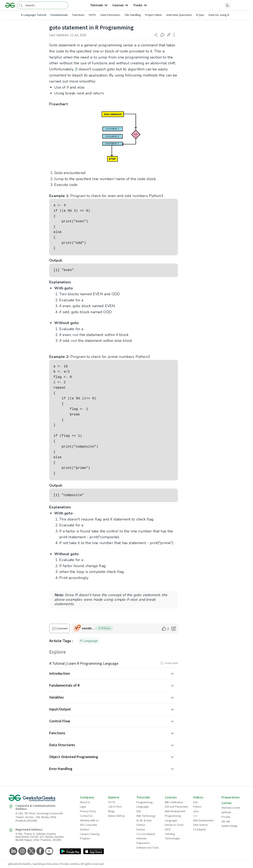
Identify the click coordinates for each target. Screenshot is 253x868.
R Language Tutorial (33, 15)
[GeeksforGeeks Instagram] (22, 851)
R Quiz (200, 15)
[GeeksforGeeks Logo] (41, 799)
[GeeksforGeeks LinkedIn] (13, 851)
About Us (85, 802)
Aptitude (226, 812)
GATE (168, 830)
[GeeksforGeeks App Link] (70, 852)
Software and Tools (147, 848)
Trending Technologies (172, 836)
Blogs (111, 811)
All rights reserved (92, 864)
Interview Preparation (143, 841)
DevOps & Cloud (174, 825)
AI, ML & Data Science (144, 823)
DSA (139, 811)
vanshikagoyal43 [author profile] (89, 628)
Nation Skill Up (116, 816)
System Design (230, 826)
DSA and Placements (176, 807)
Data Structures (110, 15)
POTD (112, 802)
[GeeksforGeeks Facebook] (40, 851)
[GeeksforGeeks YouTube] (49, 851)
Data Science (200, 825)
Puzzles (226, 817)
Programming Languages (144, 805)
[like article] (165, 629)
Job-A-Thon (115, 807)
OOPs (92, 15)
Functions (78, 15)
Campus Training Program (90, 836)
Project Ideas (154, 15)
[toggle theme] (228, 5)
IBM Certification (174, 802)
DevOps (141, 830)
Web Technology (146, 816)
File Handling (133, 15)
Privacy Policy (88, 811)
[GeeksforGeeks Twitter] (31, 851)
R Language (89, 641)
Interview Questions (179, 15)
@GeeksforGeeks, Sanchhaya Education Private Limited (44, 864)
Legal (83, 807)
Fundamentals (59, 15)
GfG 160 (226, 822)
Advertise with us (89, 821)
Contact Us (86, 816)
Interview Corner (231, 808)
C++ (195, 816)
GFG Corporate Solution (88, 827)
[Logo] (10, 5)
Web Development (175, 811)
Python (197, 807)
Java (196, 811)
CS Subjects (200, 830)
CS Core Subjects (146, 834)
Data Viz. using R (219, 15)
